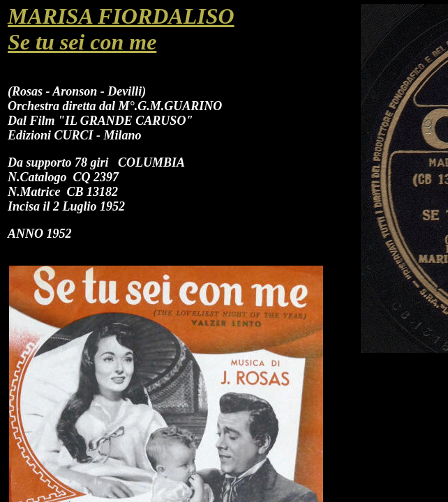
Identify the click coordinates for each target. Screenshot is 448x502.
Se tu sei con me (82, 42)
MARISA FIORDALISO (121, 16)
